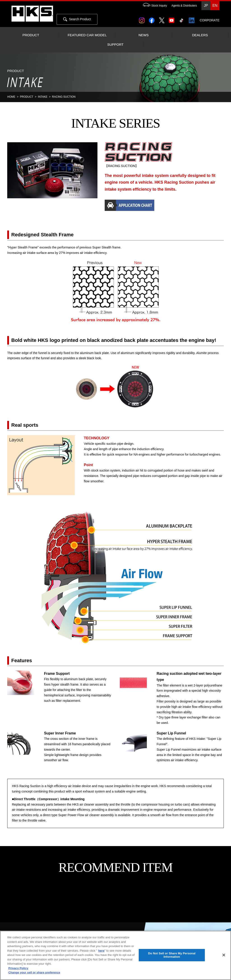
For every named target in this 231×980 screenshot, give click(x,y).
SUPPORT (115, 45)
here (101, 951)
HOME (11, 97)
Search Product (77, 19)
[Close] (224, 955)
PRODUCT (31, 35)
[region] (115, 955)
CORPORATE (210, 20)
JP (206, 6)
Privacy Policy (18, 968)
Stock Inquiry (153, 6)
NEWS (144, 35)
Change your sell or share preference (34, 972)
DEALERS (200, 35)
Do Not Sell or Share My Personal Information (172, 955)
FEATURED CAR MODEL (87, 35)
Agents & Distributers (184, 6)
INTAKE (43, 97)
